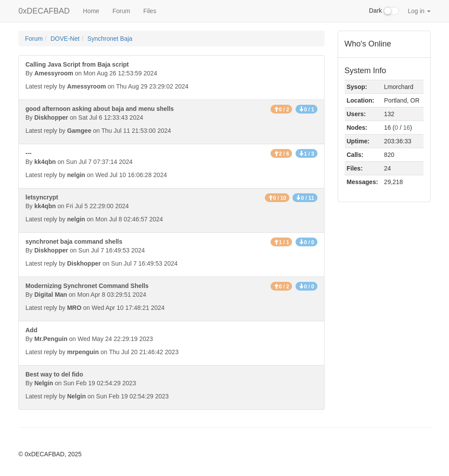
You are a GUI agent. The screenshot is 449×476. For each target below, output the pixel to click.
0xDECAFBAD (44, 11)
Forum (121, 11)
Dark (384, 11)
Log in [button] (419, 11)
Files (150, 11)
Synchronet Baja (110, 39)
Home (91, 11)
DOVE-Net (65, 39)
